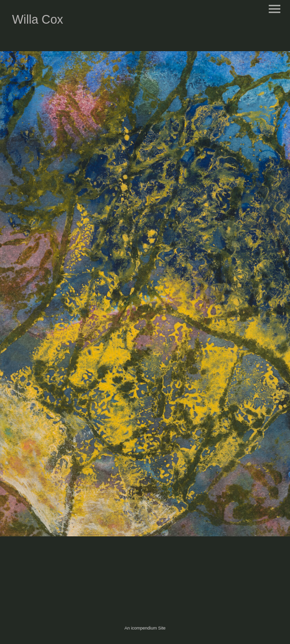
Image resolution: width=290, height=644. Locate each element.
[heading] (38, 22)
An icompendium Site (145, 628)
